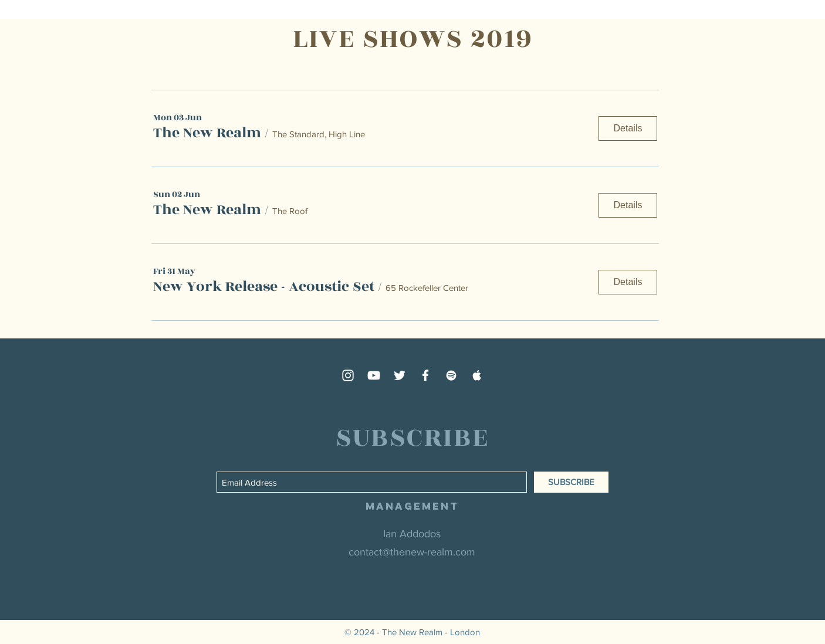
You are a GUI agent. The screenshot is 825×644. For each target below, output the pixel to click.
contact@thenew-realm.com (412, 552)
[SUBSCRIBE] (571, 482)
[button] (207, 133)
